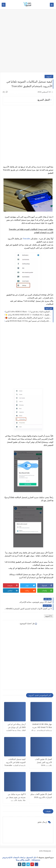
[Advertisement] (28, 42)
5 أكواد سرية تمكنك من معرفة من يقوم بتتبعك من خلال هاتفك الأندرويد (16, 797)
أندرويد (49, 76)
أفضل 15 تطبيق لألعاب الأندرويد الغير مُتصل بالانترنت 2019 (43, 762)
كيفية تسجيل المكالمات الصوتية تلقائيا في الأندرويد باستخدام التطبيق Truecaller (15, 762)
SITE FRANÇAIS (45, 851)
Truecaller (27, 239)
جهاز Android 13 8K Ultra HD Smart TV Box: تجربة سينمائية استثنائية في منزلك (41, 727)
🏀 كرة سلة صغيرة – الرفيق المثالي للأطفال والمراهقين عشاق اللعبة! (28, 318)
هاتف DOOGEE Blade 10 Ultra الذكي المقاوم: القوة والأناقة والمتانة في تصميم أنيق (28, 321)
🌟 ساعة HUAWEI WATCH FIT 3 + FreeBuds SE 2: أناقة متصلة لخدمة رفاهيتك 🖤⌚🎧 (28, 315)
